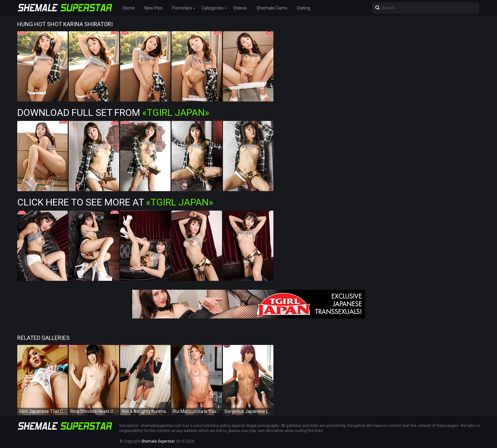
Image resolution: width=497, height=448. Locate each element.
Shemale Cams (272, 8)
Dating (304, 8)
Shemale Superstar (158, 441)
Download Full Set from (113, 112)
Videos (240, 8)
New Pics (153, 8)
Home (129, 8)
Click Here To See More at (115, 202)
